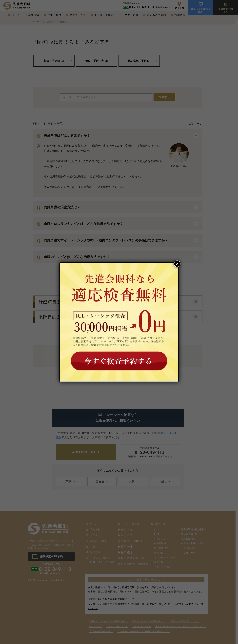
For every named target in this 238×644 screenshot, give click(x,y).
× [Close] (177, 264)
